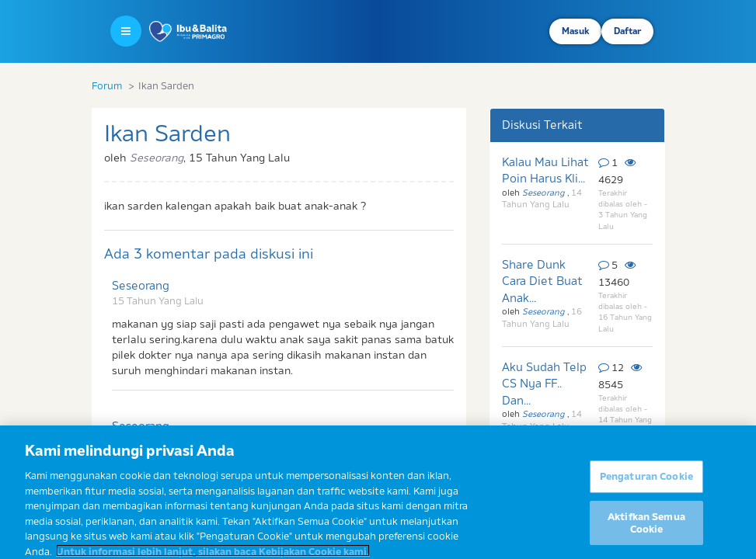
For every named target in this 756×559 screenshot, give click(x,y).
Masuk (575, 31)
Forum (107, 85)
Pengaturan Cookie (646, 485)
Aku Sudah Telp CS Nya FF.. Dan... (544, 384)
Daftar (627, 31)
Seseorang (141, 285)
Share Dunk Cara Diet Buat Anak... (542, 281)
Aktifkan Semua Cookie (646, 532)
